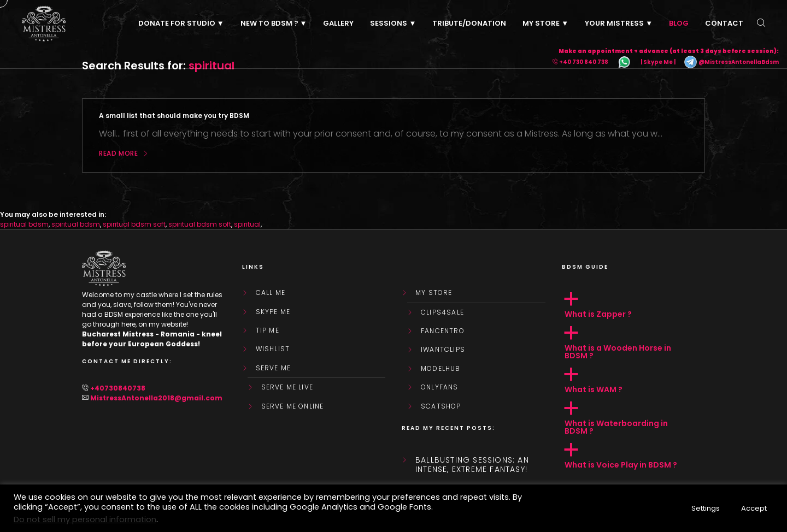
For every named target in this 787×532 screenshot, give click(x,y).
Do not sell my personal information (85, 519)
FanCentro (443, 331)
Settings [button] (706, 508)
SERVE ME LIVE (287, 387)
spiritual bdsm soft (134, 224)
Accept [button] (754, 508)
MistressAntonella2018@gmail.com (156, 398)
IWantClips (443, 350)
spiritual (247, 224)
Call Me (271, 293)
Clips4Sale (442, 312)
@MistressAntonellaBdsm (731, 62)
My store (434, 293)
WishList (273, 349)
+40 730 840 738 (584, 62)
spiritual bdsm (24, 224)
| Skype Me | (658, 62)
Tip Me (268, 330)
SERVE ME (274, 368)
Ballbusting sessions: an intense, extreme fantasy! (472, 465)
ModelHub (441, 369)
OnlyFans (440, 387)
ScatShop (441, 406)
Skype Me (273, 312)
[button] (634, 305)
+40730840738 (118, 388)
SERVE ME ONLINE (293, 406)
